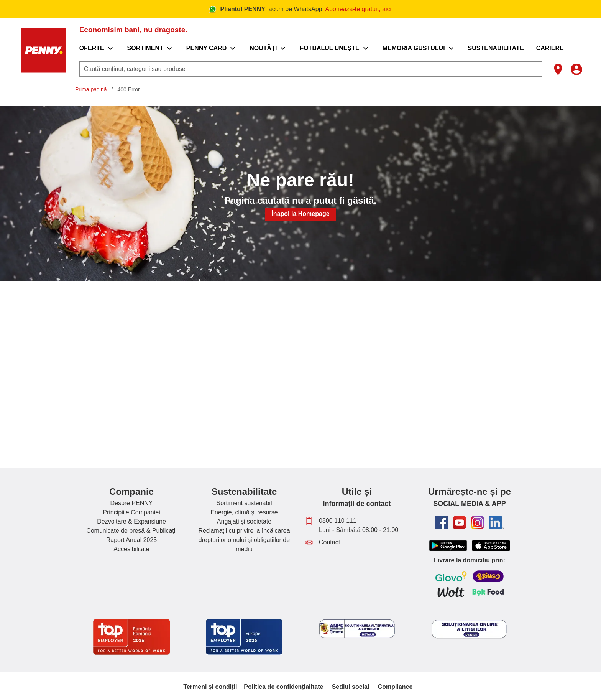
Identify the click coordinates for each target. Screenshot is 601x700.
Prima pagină (91, 89)
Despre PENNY (131, 503)
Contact (329, 542)
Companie (131, 492)
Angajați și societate (244, 521)
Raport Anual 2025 (132, 540)
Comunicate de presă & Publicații (131, 531)
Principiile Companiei (131, 512)
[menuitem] (97, 48)
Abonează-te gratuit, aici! (359, 9)
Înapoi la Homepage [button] (300, 214)
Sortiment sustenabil (244, 503)
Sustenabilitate (244, 492)
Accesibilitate (131, 549)
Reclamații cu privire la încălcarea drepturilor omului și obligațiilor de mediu (244, 540)
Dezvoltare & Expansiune (131, 521)
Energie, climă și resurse (244, 512)
